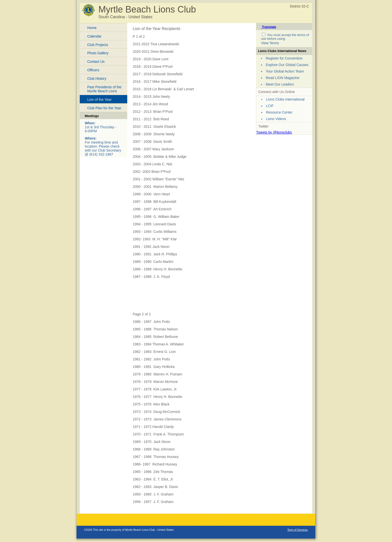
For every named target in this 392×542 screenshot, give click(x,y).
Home (92, 28)
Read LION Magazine (283, 78)
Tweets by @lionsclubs (274, 132)
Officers (93, 70)
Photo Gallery (98, 53)
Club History (97, 79)
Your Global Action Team (285, 71)
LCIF (270, 106)
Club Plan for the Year (104, 108)
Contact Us (96, 62)
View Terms (270, 43)
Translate (269, 27)
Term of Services (297, 530)
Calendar (94, 36)
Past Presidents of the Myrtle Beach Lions (104, 89)
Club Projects (98, 45)
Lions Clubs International (285, 99)
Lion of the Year (99, 100)
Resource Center (279, 112)
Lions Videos (276, 119)
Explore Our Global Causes (287, 65)
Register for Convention (284, 58)
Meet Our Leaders (280, 84)
